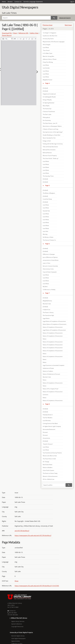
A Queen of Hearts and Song (50, 129)
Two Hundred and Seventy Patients (52, 453)
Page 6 (47, 244)
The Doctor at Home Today (50, 473)
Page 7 (47, 293)
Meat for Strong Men (48, 56)
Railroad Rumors (47, 153)
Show (17, 581)
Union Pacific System (48, 470)
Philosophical (46, 117)
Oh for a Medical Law (48, 479)
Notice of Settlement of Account (51, 374)
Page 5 (47, 185)
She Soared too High (48, 315)
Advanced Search (65, 18)
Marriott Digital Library (18, 636)
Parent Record (7, 35)
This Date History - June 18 (50, 123)
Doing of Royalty (47, 100)
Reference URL (23, 33)
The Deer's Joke (47, 114)
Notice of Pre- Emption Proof (50, 389)
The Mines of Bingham (49, 193)
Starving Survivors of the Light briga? (53, 132)
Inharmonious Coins (48, 269)
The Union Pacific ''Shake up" (51, 158)
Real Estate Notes (48, 465)
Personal (45, 432)
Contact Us (18, 2)
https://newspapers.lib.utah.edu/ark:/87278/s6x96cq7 (33, 535)
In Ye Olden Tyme (48, 53)
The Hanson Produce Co (49, 240)
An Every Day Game (48, 39)
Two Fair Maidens (48, 418)
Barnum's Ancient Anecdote (50, 266)
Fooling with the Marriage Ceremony (53, 144)
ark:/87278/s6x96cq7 (22, 531)
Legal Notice (46, 318)
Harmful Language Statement (33, 2)
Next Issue (68, 25)
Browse (10, 2)
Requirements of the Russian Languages (54, 42)
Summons (46, 395)
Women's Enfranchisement (50, 476)
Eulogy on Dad (47, 141)
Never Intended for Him (49, 138)
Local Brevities (47, 421)
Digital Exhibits (16, 641)
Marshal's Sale (47, 304)
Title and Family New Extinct (50, 147)
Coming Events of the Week (50, 423)
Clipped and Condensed (49, 94)
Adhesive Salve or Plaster (50, 59)
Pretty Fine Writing (48, 62)
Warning (45, 234)
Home (4, 2)
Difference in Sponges (49, 254)
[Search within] (53, 485)
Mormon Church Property (50, 156)
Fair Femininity (47, 120)
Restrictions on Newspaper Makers (52, 126)
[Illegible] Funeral (47, 80)
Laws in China (46, 263)
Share (15, 33)
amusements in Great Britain (51, 260)
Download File (7, 33)
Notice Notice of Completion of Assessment (55, 324)
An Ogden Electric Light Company (52, 426)
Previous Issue (48, 25)
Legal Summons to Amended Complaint (54, 365)
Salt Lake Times (9, 13)
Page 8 (47, 404)
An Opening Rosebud (48, 103)
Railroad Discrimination (49, 150)
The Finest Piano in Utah (49, 459)
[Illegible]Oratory (47, 301)
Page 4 (47, 83)
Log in (72, 2)
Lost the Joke (46, 68)
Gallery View (34, 33)
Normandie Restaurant (49, 429)
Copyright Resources (17, 627)
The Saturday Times (48, 176)
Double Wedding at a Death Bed (51, 135)
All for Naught (47, 45)
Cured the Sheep (47, 199)
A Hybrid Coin (46, 310)
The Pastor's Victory (48, 312)
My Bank (45, 287)
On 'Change (46, 462)
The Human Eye (47, 109)
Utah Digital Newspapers (18, 638)
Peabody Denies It (48, 415)
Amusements (46, 438)
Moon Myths (46, 106)
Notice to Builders (48, 467)
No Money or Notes (48, 237)
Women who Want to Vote (50, 456)
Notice (45, 339)
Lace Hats (45, 231)
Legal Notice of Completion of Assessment (54, 321)
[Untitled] (45, 88)
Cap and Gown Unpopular (50, 272)
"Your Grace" (46, 50)
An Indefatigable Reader (49, 97)
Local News (46, 47)
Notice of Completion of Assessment (53, 327)
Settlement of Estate (48, 368)
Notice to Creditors (48, 371)
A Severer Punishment (49, 112)
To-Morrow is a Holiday (49, 290)
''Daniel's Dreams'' (48, 444)
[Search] (26, 18)
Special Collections (17, 624)
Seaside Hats (46, 211)
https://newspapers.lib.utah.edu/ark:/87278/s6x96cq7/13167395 (37, 586)
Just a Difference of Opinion (50, 257)
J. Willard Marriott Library (15, 603)
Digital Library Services (18, 621)
